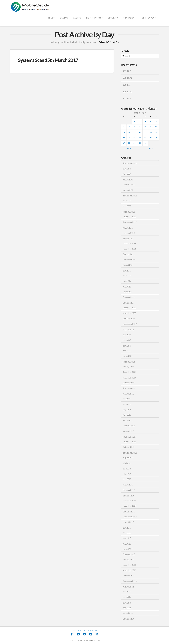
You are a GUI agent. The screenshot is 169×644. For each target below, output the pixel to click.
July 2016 (127, 592)
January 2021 (128, 302)
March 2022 (128, 227)
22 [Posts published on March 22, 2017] (134, 138)
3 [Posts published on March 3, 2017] (145, 121)
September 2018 (130, 452)
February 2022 (129, 233)
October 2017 (129, 511)
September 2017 (130, 517)
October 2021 (129, 254)
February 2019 (129, 425)
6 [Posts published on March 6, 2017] (124, 127)
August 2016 (128, 586)
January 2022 (128, 238)
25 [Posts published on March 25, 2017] (151, 138)
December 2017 (129, 501)
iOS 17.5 (127, 85)
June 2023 (127, 201)
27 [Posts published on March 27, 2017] (124, 143)
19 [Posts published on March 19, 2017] (156, 132)
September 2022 (130, 222)
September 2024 (130, 163)
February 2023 (129, 211)
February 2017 (129, 554)
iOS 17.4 (127, 98)
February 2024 (129, 185)
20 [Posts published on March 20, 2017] (124, 138)
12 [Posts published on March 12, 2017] (156, 127)
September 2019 (130, 388)
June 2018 (127, 468)
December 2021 (129, 243)
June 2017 (127, 533)
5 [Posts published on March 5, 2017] (156, 121)
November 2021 (129, 249)
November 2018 (129, 442)
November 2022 (129, 217)
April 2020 (127, 351)
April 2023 (127, 206)
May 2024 (127, 168)
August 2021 (128, 265)
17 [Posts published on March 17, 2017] (145, 132)
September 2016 (130, 581)
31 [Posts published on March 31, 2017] (145, 143)
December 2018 (129, 436)
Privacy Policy (76, 630)
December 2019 (129, 372)
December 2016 (129, 565)
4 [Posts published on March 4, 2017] (151, 121)
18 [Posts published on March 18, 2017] (151, 132)
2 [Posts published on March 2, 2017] (140, 121)
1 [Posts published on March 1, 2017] (134, 121)
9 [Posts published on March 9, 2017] (140, 127)
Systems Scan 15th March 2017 (48, 60)
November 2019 (129, 377)
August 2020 (128, 329)
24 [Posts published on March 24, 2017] (145, 138)
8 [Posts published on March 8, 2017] (134, 127)
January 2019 (128, 431)
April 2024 (127, 174)
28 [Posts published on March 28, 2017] (129, 143)
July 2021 (127, 270)
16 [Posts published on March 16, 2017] (140, 132)
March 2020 (128, 356)
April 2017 (127, 543)
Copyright (95, 630)
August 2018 (128, 458)
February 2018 (129, 490)
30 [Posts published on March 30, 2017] (140, 143)
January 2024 (128, 190)
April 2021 (127, 286)
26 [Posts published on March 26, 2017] (156, 138)
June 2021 (127, 276)
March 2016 (128, 613)
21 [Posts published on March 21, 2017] (129, 138)
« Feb (129, 148)
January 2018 (128, 495)
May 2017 (127, 538)
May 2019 (127, 409)
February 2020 (129, 361)
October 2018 (129, 447)
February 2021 (129, 297)
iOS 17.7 (127, 71)
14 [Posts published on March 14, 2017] (129, 132)
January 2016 (128, 618)
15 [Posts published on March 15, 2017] (134, 132)
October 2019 (129, 383)
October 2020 (129, 318)
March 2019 (128, 420)
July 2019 (127, 399)
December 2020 (129, 308)
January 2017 (128, 559)
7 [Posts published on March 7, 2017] (129, 127)
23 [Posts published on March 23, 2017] (140, 138)
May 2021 (127, 281)
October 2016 (129, 576)
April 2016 (127, 608)
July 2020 (127, 334)
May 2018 (127, 474)
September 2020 (130, 324)
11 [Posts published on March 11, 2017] (151, 127)
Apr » (151, 148)
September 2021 (130, 260)
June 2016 (127, 597)
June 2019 (127, 404)
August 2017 (128, 522)
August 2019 (128, 393)
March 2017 (128, 549)
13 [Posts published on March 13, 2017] (124, 132)
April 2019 (127, 415)
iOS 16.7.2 (128, 78)
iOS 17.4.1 (128, 92)
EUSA (87, 630)
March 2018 (128, 484)
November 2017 (129, 506)
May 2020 (127, 345)
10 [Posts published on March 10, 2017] (145, 127)
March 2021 (128, 292)
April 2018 (127, 479)
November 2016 (129, 570)
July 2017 (127, 527)
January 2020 (128, 367)
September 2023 (130, 195)
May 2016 (127, 602)
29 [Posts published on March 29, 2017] (134, 143)
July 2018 (127, 463)
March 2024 (128, 179)
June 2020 (127, 340)
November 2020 (129, 313)
